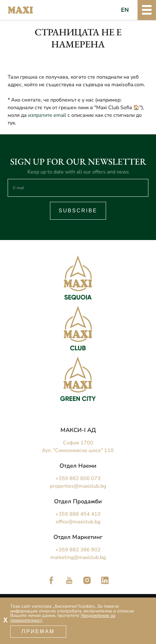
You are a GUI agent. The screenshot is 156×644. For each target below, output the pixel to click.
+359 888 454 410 (78, 514)
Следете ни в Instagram (87, 580)
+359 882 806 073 (78, 478)
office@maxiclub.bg (78, 522)
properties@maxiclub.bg (78, 486)
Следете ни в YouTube (69, 580)
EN (125, 10)
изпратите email (47, 115)
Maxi (20, 10)
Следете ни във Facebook (51, 580)
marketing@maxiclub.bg (78, 557)
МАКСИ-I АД (78, 430)
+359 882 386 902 (78, 550)
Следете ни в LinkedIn (105, 580)
